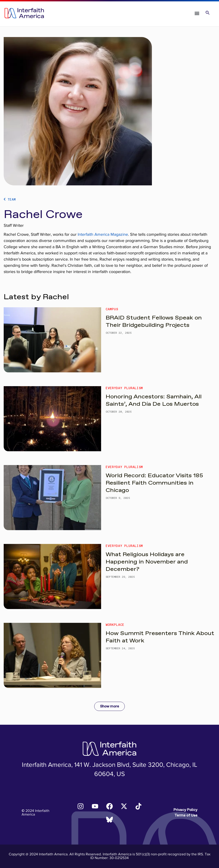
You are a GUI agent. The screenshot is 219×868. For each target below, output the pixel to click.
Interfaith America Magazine (103, 235)
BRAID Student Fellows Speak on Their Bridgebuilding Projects (154, 322)
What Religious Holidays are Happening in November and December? (147, 562)
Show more (109, 706)
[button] (197, 13)
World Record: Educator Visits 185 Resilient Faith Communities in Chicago (154, 483)
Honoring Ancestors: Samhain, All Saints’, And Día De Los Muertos (154, 400)
